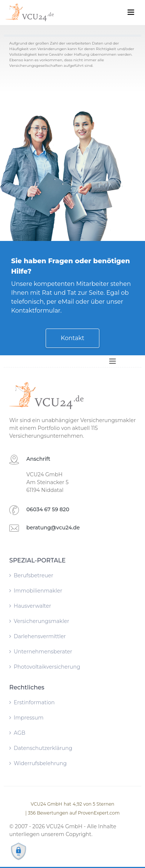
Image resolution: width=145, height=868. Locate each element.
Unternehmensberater (41, 652)
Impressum (26, 718)
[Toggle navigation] (131, 12)
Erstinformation (32, 702)
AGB (17, 733)
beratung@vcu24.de (53, 528)
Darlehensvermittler (37, 636)
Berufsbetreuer (31, 575)
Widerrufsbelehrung (38, 763)
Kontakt (73, 338)
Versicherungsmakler (39, 621)
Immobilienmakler (36, 591)
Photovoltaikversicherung (45, 667)
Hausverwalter (30, 606)
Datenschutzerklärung (41, 748)
